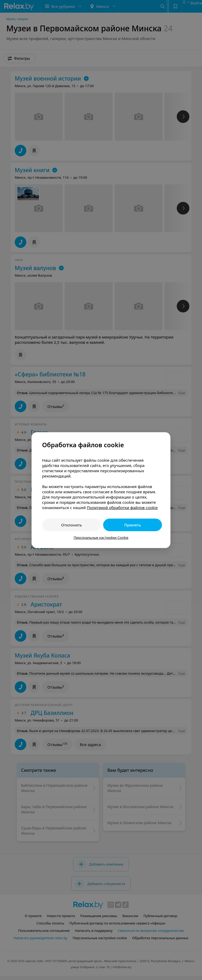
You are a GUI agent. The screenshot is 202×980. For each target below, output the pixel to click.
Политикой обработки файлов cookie (122, 508)
